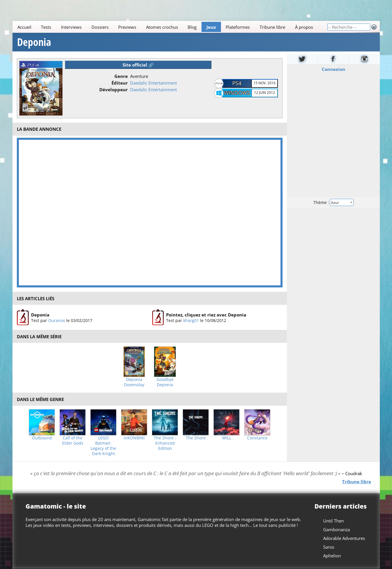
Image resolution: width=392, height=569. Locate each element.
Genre (121, 76)
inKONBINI (134, 438)
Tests (46, 27)
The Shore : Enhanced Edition (165, 443)
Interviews (71, 27)
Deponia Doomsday (134, 382)
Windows (237, 93)
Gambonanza (337, 529)
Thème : (333, 202)
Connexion (333, 69)
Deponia (34, 42)
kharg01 (191, 320)
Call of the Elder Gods (73, 441)
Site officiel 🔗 (138, 65)
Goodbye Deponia (165, 382)
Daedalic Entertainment (153, 83)
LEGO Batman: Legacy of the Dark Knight (103, 446)
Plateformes (238, 27)
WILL (227, 438)
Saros (329, 547)
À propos (304, 27)
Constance (257, 438)
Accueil (24, 27)
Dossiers (100, 27)
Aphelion (332, 556)
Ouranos (56, 320)
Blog (192, 27)
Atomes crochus (162, 27)
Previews (127, 27)
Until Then (333, 521)
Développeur (114, 90)
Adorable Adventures (344, 538)
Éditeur (120, 83)
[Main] (170, 27)
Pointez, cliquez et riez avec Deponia (206, 315)
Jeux (211, 27)
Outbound (42, 438)
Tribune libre (272, 27)
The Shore (196, 438)
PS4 (237, 83)
